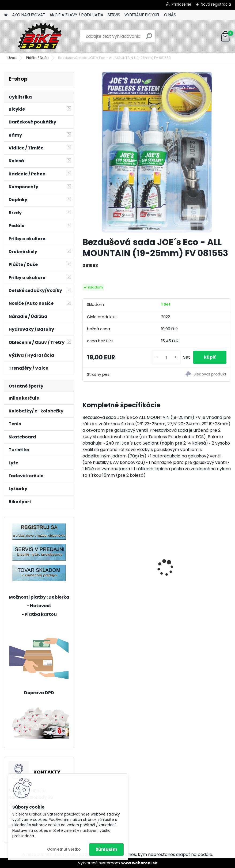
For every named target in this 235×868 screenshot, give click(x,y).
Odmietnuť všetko (64, 849)
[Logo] (41, 36)
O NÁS (170, 15)
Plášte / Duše (37, 58)
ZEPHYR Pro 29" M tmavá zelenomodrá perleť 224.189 (115, 553)
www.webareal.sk (139, 863)
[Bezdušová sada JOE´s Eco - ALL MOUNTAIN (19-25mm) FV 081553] (157, 152)
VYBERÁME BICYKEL (142, 15)
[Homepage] (6, 15)
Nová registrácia (216, 4)
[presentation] (85, 559)
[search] (149, 38)
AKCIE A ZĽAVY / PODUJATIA (76, 15)
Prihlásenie (181, 4)
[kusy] (166, 357)
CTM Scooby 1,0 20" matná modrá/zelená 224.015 (190, 571)
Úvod (12, 58)
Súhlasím (106, 849)
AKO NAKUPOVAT (29, 15)
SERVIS (114, 15)
